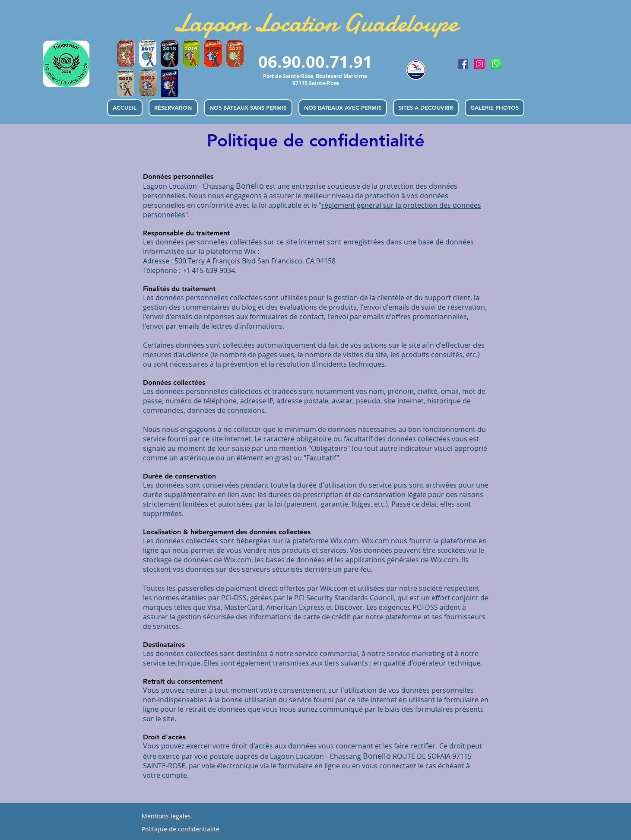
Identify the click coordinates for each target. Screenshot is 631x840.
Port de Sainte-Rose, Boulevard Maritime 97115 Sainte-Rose (316, 80)
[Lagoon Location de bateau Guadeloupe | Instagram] (479, 64)
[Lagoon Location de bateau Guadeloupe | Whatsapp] (496, 64)
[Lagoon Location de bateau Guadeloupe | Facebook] (463, 64)
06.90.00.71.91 (315, 62)
